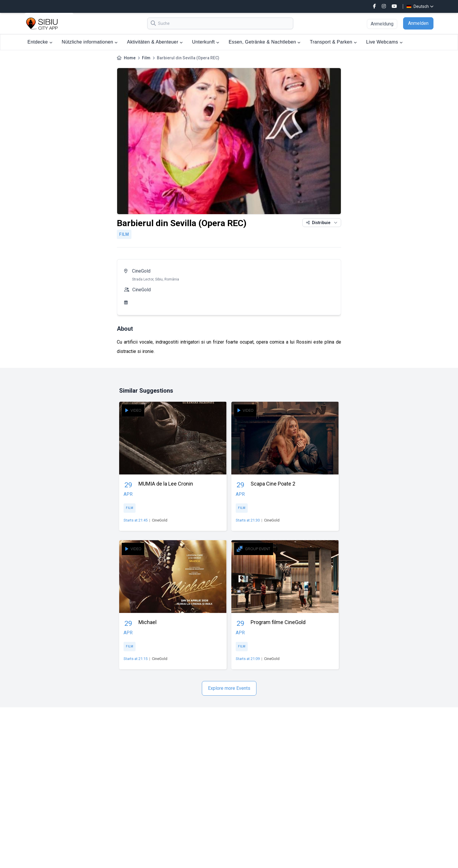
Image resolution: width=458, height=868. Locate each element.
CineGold (141, 271)
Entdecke (40, 42)
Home (130, 58)
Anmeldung (382, 24)
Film (146, 58)
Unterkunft (206, 42)
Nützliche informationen (90, 42)
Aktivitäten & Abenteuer (155, 42)
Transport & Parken (333, 42)
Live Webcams (384, 42)
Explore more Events (229, 688)
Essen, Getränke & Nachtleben (265, 42)
